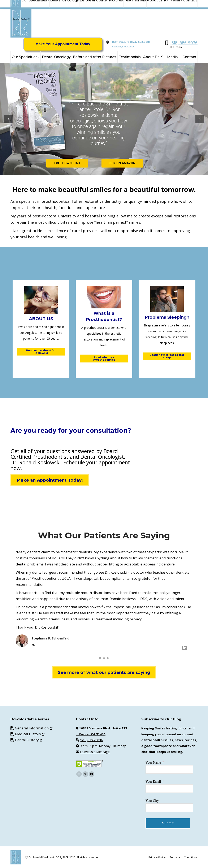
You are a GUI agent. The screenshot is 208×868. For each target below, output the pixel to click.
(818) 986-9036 (184, 43)
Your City (152, 801)
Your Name (153, 762)
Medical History (30, 734)
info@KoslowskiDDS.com (52, 4)
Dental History (29, 740)
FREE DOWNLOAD (67, 163)
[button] (100, 658)
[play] (185, 648)
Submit (168, 823)
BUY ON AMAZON (122, 163)
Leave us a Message (95, 752)
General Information (34, 728)
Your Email (153, 782)
